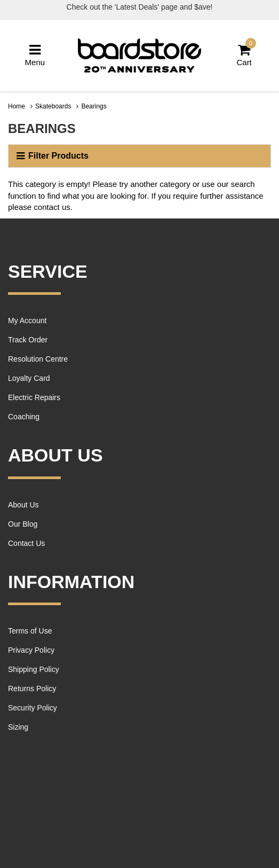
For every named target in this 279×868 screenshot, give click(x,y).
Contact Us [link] (26, 543)
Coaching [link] (24, 417)
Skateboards (53, 106)
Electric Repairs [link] (34, 397)
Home (17, 106)
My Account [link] (27, 320)
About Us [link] (23, 505)
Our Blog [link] (23, 524)
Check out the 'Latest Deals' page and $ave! (140, 7)
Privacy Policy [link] (31, 650)
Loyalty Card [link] (29, 378)
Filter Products (53, 156)
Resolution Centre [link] (38, 359)
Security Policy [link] (33, 708)
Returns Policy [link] (32, 689)
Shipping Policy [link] (34, 669)
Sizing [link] (18, 727)
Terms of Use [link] (30, 631)
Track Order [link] (28, 340)
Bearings (94, 106)
